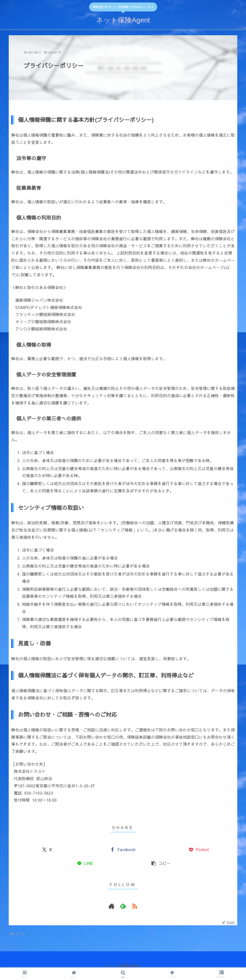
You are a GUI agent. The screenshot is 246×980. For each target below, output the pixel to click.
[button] (161, 863)
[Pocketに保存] (199, 849)
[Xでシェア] (47, 849)
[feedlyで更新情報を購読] (123, 906)
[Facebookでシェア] (123, 849)
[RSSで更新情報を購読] (134, 906)
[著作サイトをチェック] (112, 906)
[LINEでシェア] (85, 863)
